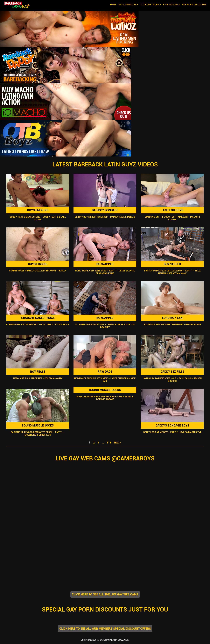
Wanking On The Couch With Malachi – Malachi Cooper (172, 218)
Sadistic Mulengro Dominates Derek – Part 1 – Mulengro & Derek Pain (38, 434)
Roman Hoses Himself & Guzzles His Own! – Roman (38, 271)
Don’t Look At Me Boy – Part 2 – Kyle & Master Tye (172, 432)
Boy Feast (38, 372)
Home (114, 4)
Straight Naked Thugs (38, 318)
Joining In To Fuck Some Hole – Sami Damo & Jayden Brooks (172, 380)
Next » (118, 443)
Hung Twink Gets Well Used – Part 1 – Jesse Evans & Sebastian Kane (105, 272)
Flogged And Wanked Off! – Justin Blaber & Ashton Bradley (105, 326)
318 (109, 443)
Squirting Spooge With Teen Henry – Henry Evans (172, 325)
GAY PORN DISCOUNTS (194, 5)
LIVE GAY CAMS (171, 5)
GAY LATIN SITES (128, 5)
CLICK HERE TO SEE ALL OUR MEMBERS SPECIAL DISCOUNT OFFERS (105, 629)
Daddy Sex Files (172, 372)
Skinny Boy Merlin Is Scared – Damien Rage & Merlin (105, 217)
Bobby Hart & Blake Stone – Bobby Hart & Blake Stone (38, 218)
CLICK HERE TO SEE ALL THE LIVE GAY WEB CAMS (105, 594)
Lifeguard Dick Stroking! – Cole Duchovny (38, 378)
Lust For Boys (172, 210)
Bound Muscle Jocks (38, 425)
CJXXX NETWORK (150, 5)
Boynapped (105, 264)
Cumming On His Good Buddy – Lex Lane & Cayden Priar (38, 325)
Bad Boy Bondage (105, 210)
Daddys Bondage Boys (172, 425)
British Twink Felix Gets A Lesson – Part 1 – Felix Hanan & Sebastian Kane (172, 272)
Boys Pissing (38, 264)
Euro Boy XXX (172, 318)
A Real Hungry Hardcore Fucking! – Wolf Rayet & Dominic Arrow (105, 398)
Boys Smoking (38, 210)
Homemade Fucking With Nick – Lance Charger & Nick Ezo (105, 380)
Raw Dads (105, 372)
